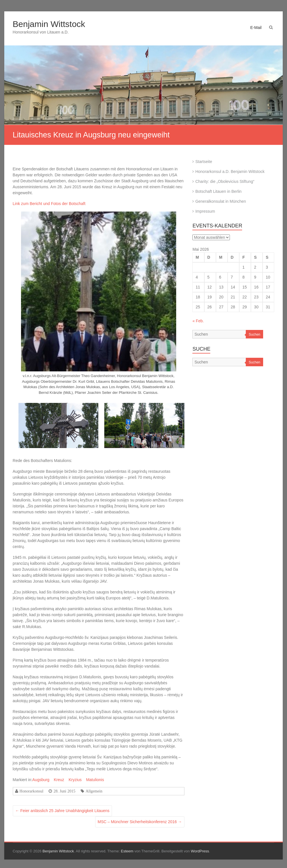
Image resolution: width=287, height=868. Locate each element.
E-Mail (256, 28)
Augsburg (41, 780)
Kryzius (75, 780)
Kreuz (59, 780)
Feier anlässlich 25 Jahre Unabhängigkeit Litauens (63, 811)
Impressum (205, 211)
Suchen (254, 334)
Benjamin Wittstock (49, 24)
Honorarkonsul (32, 791)
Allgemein (94, 791)
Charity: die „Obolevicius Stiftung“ (225, 181)
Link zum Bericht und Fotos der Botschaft (49, 204)
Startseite (204, 162)
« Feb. (198, 321)
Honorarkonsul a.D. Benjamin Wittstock (230, 171)
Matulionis (95, 780)
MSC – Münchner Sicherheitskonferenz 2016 (140, 822)
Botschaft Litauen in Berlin (218, 191)
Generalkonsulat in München (221, 201)
